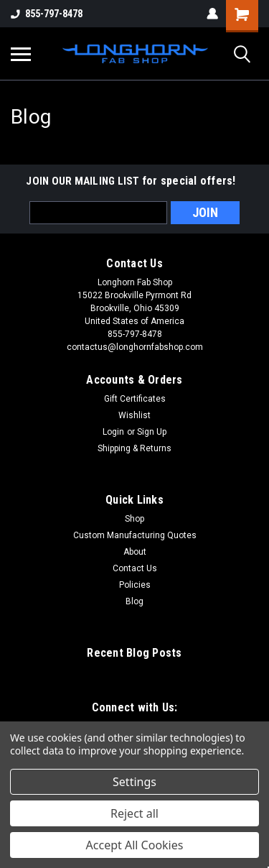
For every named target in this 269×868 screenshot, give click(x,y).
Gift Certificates (135, 399)
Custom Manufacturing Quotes (135, 535)
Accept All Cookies (135, 845)
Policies (135, 585)
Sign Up (152, 432)
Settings (134, 782)
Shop (134, 519)
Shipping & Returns (134, 448)
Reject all (134, 813)
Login (113, 432)
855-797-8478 (47, 14)
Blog (134, 601)
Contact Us (135, 568)
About (135, 552)
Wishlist (134, 415)
